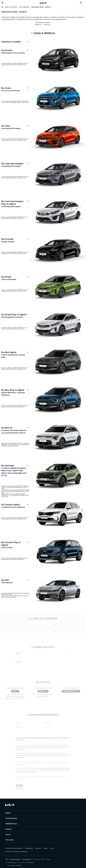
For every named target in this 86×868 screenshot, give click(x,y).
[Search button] (81, 3)
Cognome (47, 723)
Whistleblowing (29, 848)
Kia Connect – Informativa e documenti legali (16, 852)
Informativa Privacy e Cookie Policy (14, 848)
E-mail (46, 727)
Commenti (19, 662)
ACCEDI (14, 691)
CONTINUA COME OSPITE (70, 691)
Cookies (46, 848)
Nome (18, 723)
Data (20, 653)
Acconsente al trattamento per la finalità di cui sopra (31, 762)
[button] (16, 42)
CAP (32, 625)
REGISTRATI (42, 691)
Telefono (19, 727)
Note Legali (38, 848)
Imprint (52, 848)
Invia (18, 786)
